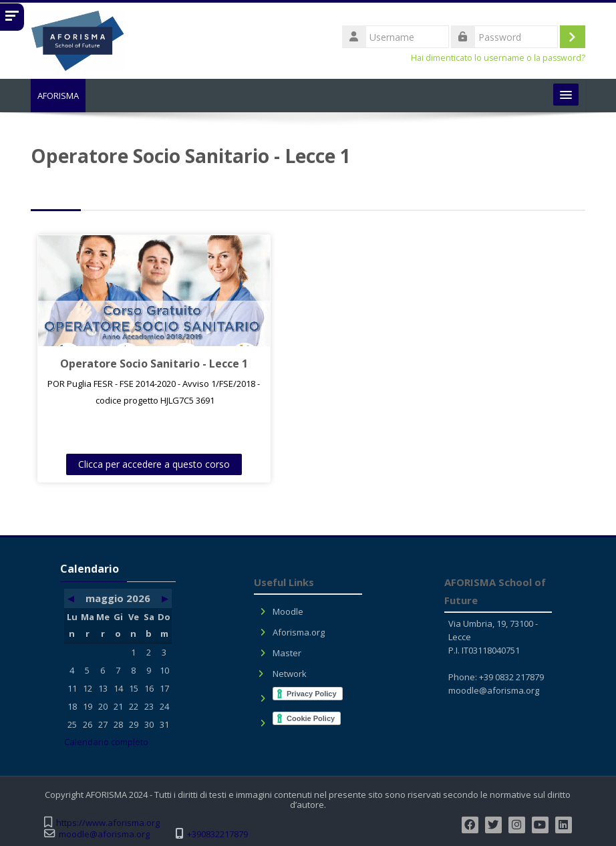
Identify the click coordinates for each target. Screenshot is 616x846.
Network (290, 674)
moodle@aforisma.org (494, 690)
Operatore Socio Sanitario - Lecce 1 (147, 364)
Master (287, 653)
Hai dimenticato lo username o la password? (498, 58)
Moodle (288, 611)
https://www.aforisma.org (108, 823)
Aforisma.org (299, 632)
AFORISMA (58, 96)
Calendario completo (106, 742)
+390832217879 (217, 834)
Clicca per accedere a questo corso (147, 464)
